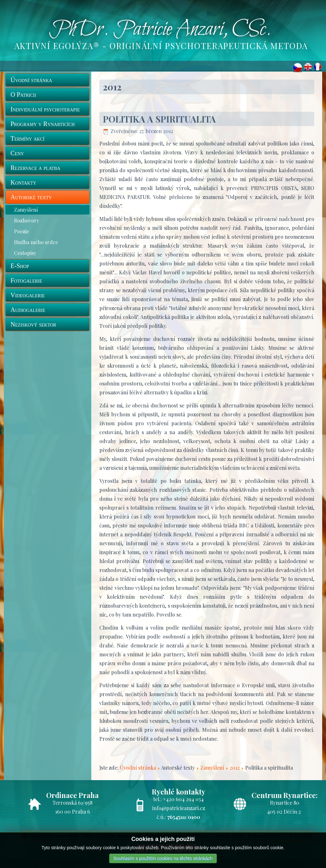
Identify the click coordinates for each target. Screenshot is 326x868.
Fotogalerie (26, 280)
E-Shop (20, 266)
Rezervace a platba (35, 168)
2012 (235, 768)
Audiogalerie (28, 310)
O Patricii (23, 95)
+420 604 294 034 (183, 799)
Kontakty (23, 182)
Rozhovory (27, 220)
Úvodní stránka (31, 80)
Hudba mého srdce (36, 242)
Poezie (21, 231)
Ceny (17, 153)
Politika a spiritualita (159, 119)
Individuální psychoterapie (45, 109)
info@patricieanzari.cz (179, 808)
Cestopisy (25, 253)
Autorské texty (31, 197)
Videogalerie (28, 295)
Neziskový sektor (33, 324)
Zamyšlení (26, 210)
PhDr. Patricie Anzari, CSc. (160, 30)
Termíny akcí (28, 138)
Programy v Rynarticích (43, 124)
